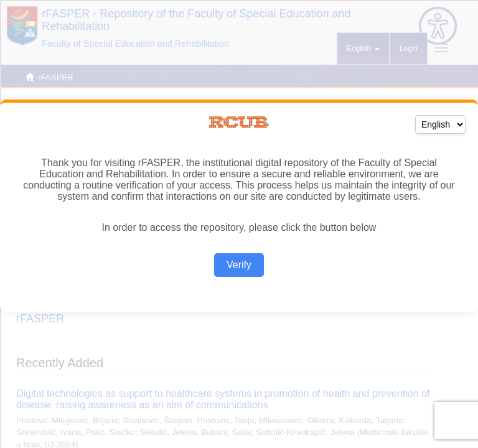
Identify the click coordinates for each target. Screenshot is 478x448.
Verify (239, 265)
